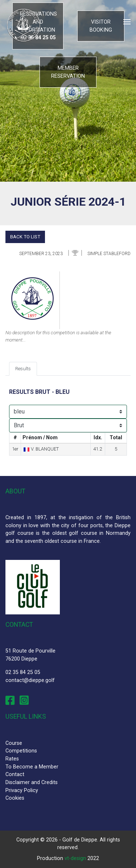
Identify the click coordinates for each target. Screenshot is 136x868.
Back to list (25, 237)
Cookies (15, 798)
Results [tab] (23, 369)
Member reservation (68, 72)
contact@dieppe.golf (30, 680)
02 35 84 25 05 (23, 672)
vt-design (75, 858)
